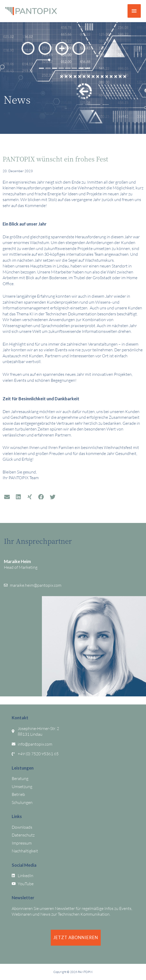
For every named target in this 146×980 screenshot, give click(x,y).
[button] (7, 497)
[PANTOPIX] (31, 11)
